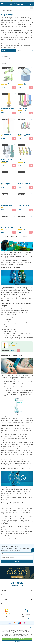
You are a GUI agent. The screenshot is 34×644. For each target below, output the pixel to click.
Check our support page (27, 618)
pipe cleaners (27, 449)
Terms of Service (27, 564)
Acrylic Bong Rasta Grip (7, 228)
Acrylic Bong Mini (22, 109)
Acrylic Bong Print (23, 160)
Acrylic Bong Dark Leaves (25, 228)
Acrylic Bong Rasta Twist (24, 183)
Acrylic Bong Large (6, 134)
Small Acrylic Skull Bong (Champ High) (7, 160)
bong (26, 46)
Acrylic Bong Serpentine (7, 109)
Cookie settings (17, 641)
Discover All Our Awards (17, 577)
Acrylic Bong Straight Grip (25, 134)
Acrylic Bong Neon (6, 183)
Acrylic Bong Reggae (23, 206)
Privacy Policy (21, 564)
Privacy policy (29, 628)
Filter (9, 50)
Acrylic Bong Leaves (6, 206)
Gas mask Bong (5, 83)
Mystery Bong (21, 83)
